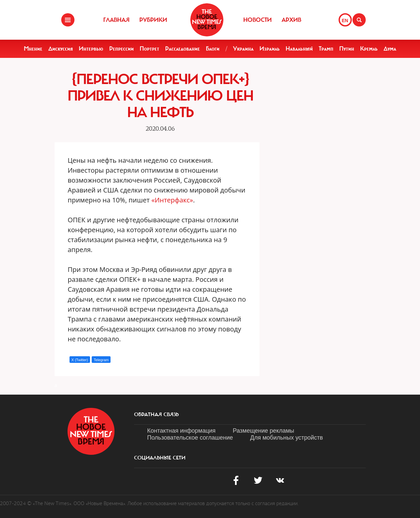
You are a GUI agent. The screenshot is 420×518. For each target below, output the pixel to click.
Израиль (270, 49)
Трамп (326, 49)
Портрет (149, 49)
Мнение (33, 49)
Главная (116, 20)
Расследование (183, 49)
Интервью (91, 49)
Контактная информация (182, 431)
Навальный (299, 49)
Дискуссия (61, 49)
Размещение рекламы (263, 431)
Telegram (101, 360)
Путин (347, 49)
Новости (257, 20)
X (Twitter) (80, 360)
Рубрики (153, 20)
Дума (390, 49)
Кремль (369, 49)
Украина (243, 49)
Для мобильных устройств (287, 438)
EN (345, 21)
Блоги (213, 49)
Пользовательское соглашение (190, 438)
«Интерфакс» (172, 200)
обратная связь (156, 414)
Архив (291, 20)
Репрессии (121, 49)
